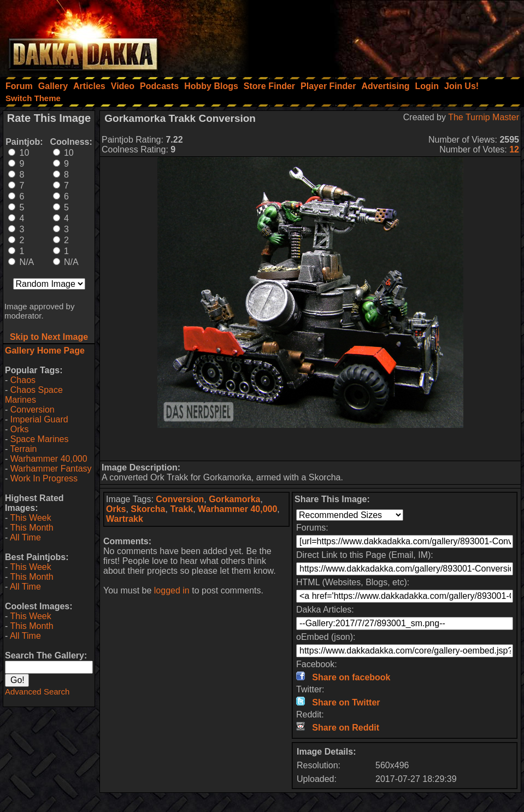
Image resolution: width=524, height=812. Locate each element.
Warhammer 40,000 (49, 459)
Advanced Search (37, 692)
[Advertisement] (377, 36)
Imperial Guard (39, 419)
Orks (20, 429)
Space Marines (40, 439)
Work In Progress (44, 478)
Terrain (23, 449)
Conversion (33, 410)
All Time (25, 537)
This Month (31, 528)
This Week (30, 518)
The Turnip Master (484, 117)
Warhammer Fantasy (51, 469)
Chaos (23, 380)
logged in (172, 590)
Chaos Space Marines (34, 395)
